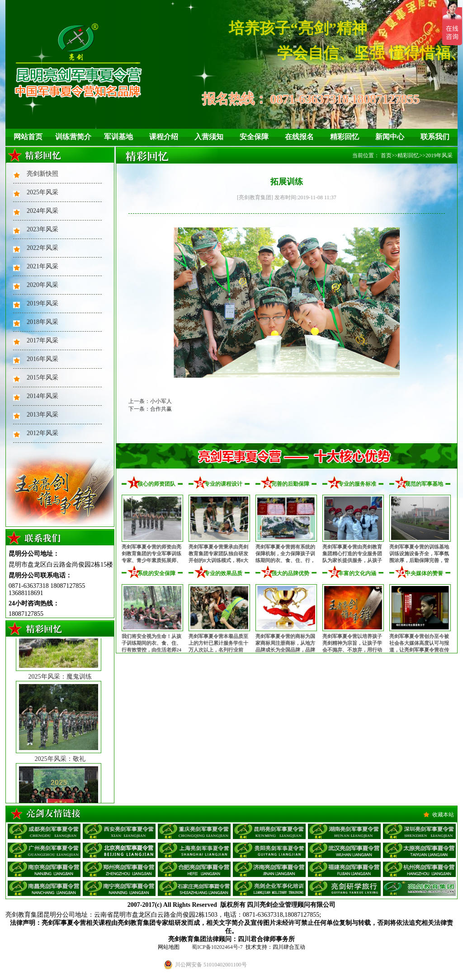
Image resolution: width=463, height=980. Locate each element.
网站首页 (28, 137)
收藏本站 (443, 815)
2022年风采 (43, 248)
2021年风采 (43, 266)
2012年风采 (43, 433)
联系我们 (435, 137)
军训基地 (118, 137)
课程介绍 (164, 137)
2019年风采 (43, 303)
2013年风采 (43, 415)
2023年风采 (43, 229)
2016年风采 (43, 359)
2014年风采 (43, 396)
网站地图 (169, 947)
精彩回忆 (345, 137)
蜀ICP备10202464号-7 (217, 947)
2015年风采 (43, 377)
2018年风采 (43, 322)
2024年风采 (43, 211)
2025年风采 (43, 192)
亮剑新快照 (43, 174)
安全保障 (254, 137)
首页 (386, 155)
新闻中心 (390, 137)
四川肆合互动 (289, 947)
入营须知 (209, 137)
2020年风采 (43, 285)
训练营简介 (73, 137)
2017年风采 (43, 340)
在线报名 (299, 137)
